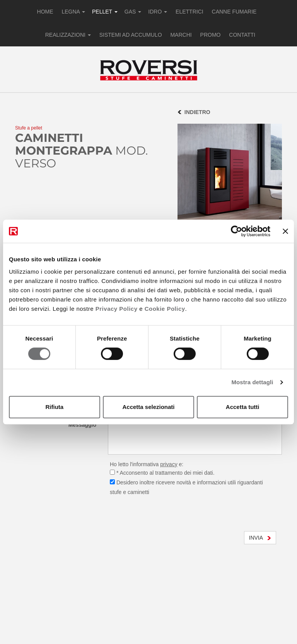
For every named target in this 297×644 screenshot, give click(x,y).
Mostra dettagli (252, 382)
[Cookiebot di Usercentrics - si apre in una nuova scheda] (236, 231)
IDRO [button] (158, 12)
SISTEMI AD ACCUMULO (131, 35)
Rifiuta (54, 407)
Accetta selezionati (148, 407)
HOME (45, 12)
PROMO (211, 35)
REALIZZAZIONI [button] (68, 35)
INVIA (260, 538)
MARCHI (181, 35)
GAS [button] (133, 12)
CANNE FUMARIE (234, 12)
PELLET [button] (105, 12)
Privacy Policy (117, 309)
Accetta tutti (243, 407)
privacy (169, 464)
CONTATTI (242, 35)
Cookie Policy (165, 309)
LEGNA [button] (73, 12)
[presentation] (169, 512)
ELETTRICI (189, 12)
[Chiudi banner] (285, 231)
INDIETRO (197, 112)
